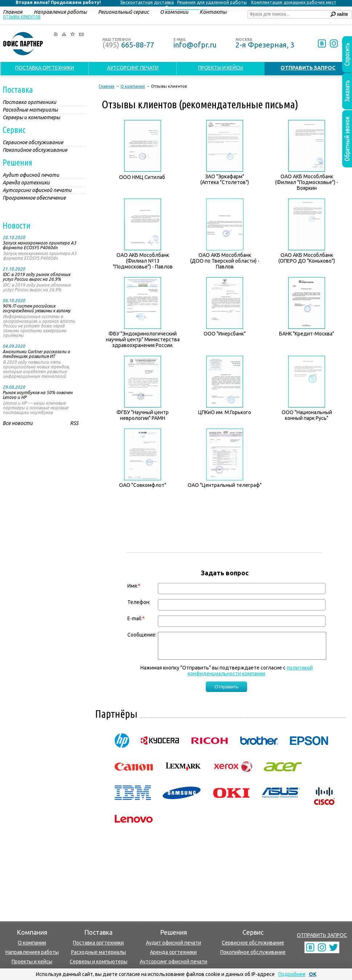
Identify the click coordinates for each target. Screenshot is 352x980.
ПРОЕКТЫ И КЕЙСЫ (221, 68)
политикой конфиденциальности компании (250, 676)
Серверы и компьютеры (99, 962)
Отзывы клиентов (22, 17)
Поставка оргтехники (98, 943)
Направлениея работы (32, 952)
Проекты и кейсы (32, 962)
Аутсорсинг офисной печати (173, 962)
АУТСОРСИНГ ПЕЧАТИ (133, 68)
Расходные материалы (99, 952)
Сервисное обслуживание (253, 943)
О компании (32, 943)
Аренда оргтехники (173, 952)
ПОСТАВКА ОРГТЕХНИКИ (45, 68)
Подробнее (292, 974)
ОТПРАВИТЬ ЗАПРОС (322, 935)
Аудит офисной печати (173, 943)
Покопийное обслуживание (253, 952)
